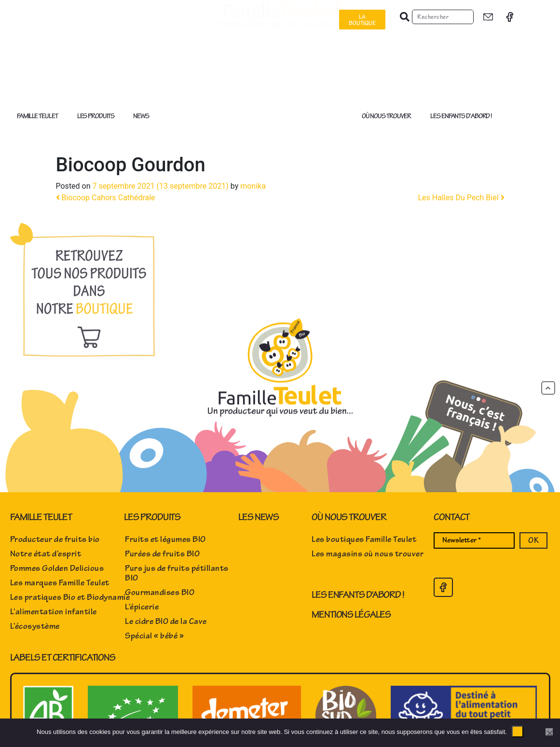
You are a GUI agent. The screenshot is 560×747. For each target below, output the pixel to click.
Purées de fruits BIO (162, 554)
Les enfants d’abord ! (461, 116)
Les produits (98, 116)
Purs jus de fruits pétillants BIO (177, 573)
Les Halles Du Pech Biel (461, 198)
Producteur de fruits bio (55, 539)
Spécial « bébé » (154, 636)
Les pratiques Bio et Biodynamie (70, 597)
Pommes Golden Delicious (57, 568)
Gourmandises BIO (160, 593)
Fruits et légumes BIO (165, 539)
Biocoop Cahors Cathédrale (106, 198)
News (141, 116)
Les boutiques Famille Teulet (364, 539)
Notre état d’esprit (46, 554)
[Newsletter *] (474, 540)
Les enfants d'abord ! (358, 595)
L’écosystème (35, 626)
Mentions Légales (351, 615)
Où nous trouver (389, 116)
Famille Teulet (40, 116)
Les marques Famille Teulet (60, 583)
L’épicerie (142, 607)
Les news (259, 517)
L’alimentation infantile (54, 612)
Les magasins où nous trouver (368, 554)
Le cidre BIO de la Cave (166, 622)
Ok (518, 732)
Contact (451, 517)
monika (253, 186)
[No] (549, 732)
